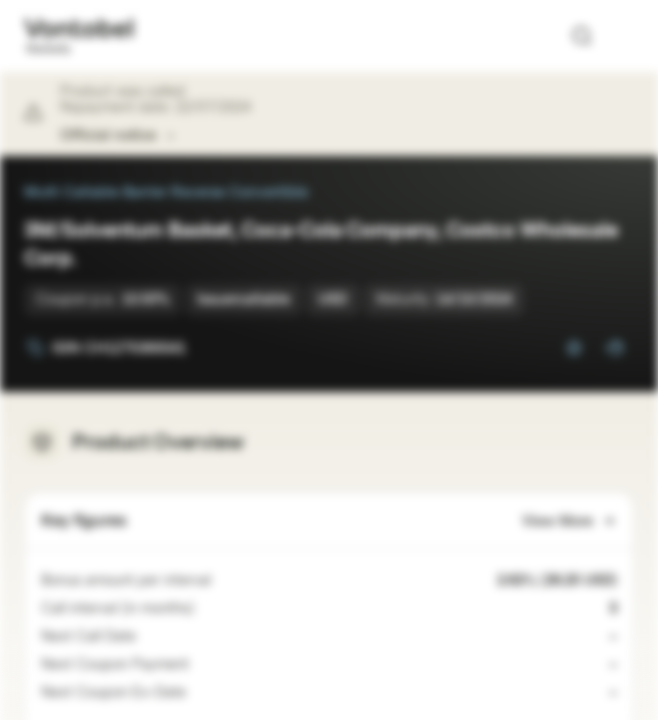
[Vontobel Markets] (78, 36)
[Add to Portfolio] (614, 348)
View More (569, 521)
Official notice (118, 136)
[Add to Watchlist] (574, 348)
